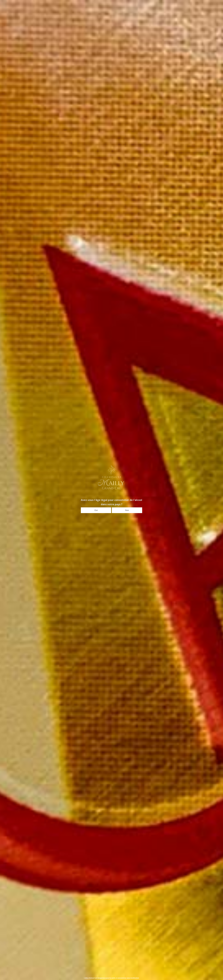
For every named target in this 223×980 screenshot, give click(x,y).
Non (127, 510)
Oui (96, 510)
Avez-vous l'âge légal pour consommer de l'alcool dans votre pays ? (111, 502)
